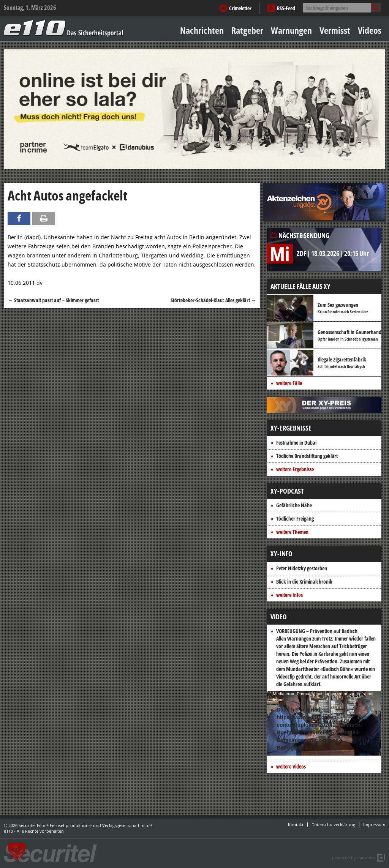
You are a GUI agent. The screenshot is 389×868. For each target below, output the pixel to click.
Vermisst (335, 30)
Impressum (374, 825)
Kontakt (296, 825)
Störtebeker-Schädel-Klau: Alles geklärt (213, 300)
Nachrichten (202, 30)
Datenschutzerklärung (333, 825)
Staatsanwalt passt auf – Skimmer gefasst (53, 300)
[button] (17, 851)
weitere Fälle (289, 383)
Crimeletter (240, 8)
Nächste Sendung (304, 235)
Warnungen (291, 30)
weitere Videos (291, 766)
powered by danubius (354, 858)
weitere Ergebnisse (295, 469)
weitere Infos (289, 595)
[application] (324, 723)
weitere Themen (292, 532)
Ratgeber (247, 30)
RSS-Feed (286, 8)
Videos (370, 30)
